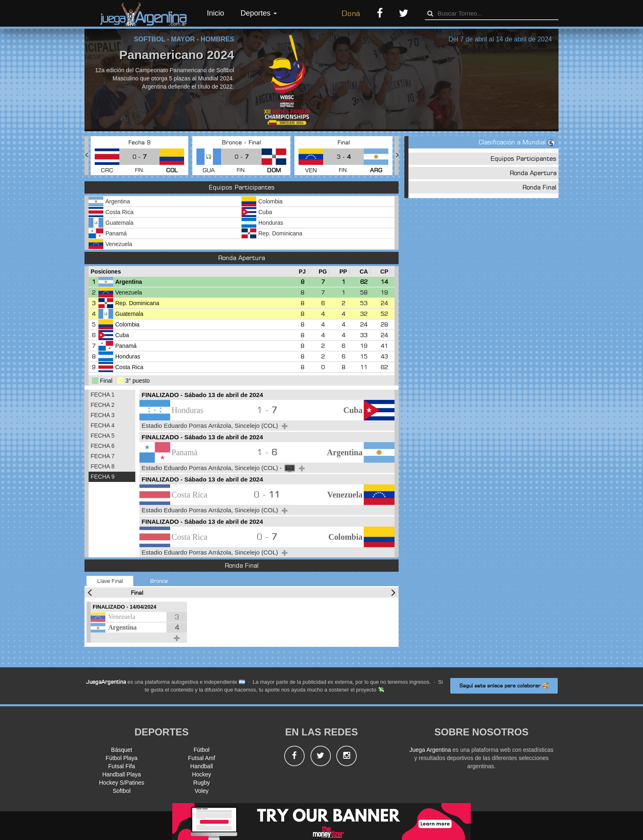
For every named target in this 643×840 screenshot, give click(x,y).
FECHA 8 (103, 466)
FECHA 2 (103, 405)
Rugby (201, 783)
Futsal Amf (201, 758)
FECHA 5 (103, 436)
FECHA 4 (103, 425)
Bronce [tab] (159, 581)
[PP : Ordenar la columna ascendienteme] (343, 272)
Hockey (202, 774)
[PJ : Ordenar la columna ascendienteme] (302, 272)
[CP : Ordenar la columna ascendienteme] (384, 272)
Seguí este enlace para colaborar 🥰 (504, 686)
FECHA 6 (103, 446)
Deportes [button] (259, 13)
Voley (201, 791)
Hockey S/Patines (122, 783)
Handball (202, 766)
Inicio (216, 13)
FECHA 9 (103, 477)
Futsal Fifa (122, 766)
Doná (351, 13)
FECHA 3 (103, 415)
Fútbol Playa (122, 758)
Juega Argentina (430, 750)
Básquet (122, 750)
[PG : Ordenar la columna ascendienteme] (323, 272)
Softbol (122, 791)
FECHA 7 (103, 456)
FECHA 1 (103, 395)
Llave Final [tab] (110, 581)
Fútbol (202, 750)
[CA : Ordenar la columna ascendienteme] (364, 272)
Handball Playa (121, 774)
